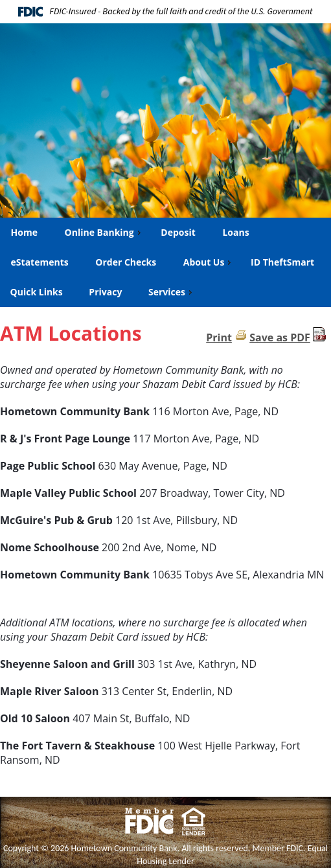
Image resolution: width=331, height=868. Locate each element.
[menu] (165, 262)
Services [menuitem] (172, 292)
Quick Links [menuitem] (37, 292)
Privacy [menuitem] (105, 292)
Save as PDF (280, 337)
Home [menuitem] (24, 232)
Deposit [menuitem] (177, 232)
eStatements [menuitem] (40, 262)
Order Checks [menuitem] (125, 262)
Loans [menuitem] (235, 232)
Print (219, 337)
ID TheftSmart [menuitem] (282, 262)
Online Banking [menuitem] (104, 232)
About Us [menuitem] (209, 262)
